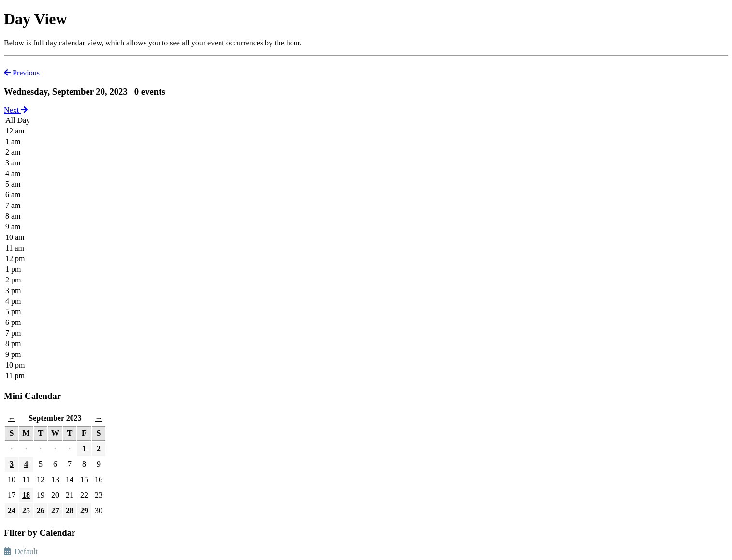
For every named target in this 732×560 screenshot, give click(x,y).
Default (21, 552)
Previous (22, 73)
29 (84, 510)
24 (12, 510)
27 (55, 510)
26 (41, 510)
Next (16, 110)
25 (26, 510)
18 (26, 495)
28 (70, 510)
